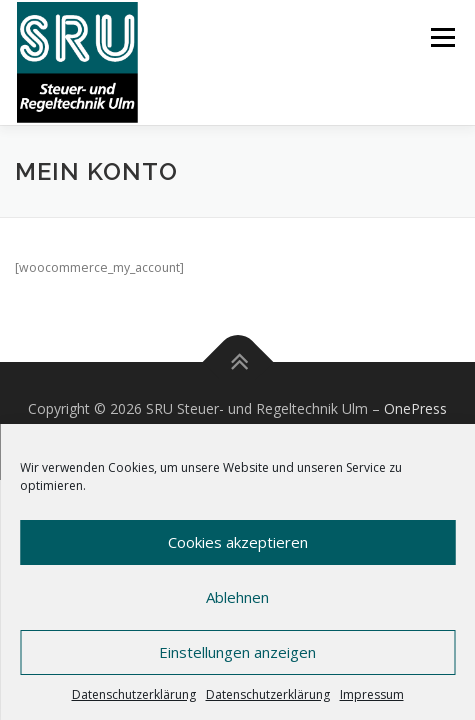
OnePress (415, 408)
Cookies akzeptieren (238, 542)
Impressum (372, 694)
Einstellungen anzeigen (237, 652)
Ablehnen (237, 597)
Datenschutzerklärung (134, 694)
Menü (441, 37)
